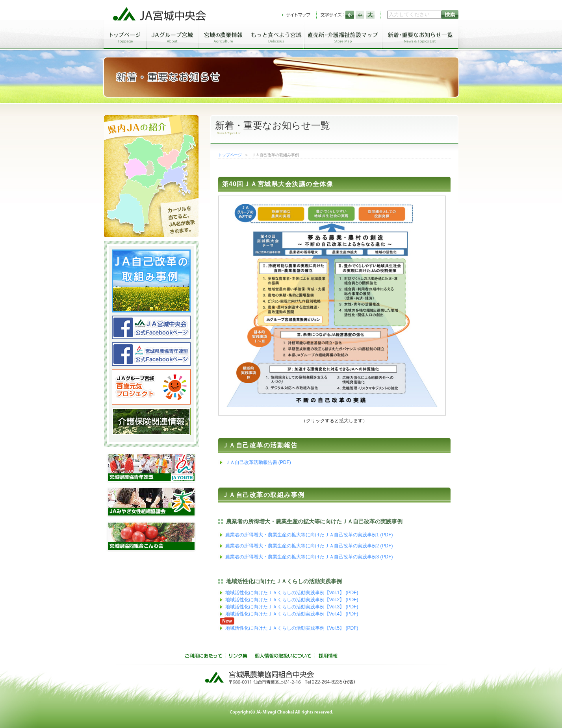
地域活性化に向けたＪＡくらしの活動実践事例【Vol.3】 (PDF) (292, 607)
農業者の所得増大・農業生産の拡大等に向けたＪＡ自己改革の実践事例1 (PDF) (309, 535)
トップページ (230, 155)
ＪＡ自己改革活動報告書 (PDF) (258, 462)
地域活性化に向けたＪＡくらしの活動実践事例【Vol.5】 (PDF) (292, 628)
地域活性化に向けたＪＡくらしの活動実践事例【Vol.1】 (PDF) (292, 593)
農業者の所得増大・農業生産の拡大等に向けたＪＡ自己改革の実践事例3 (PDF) (309, 557)
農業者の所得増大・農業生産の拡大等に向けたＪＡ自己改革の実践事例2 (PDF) (309, 546)
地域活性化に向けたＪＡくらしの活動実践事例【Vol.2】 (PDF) (292, 600)
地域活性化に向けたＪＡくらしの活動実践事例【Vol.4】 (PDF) (292, 614)
